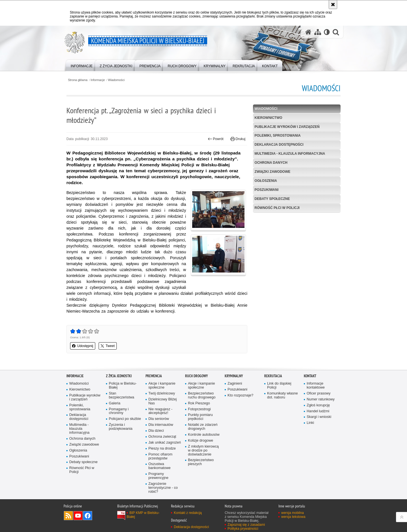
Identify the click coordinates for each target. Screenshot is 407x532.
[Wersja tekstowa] (327, 32)
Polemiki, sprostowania (278, 136)
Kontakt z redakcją (188, 513)
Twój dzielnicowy (162, 393)
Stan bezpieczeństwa (122, 395)
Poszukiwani (267, 190)
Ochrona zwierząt (162, 437)
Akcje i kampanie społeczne (162, 386)
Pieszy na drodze (162, 449)
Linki (310, 423)
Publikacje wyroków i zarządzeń (287, 127)
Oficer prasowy (319, 393)
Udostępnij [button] (83, 346)
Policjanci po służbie (125, 419)
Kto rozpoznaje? (240, 395)
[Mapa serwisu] (318, 32)
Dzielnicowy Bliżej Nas (163, 401)
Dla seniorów (159, 419)
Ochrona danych (271, 163)
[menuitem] (82, 65)
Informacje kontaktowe (316, 386)
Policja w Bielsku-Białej (123, 386)
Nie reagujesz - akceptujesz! (160, 411)
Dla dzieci (156, 431)
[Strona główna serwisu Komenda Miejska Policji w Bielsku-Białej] (308, 32)
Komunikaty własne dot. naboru (282, 395)
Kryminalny (234, 376)
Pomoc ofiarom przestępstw (160, 456)
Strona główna (78, 80)
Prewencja (154, 376)
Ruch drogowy (196, 376)
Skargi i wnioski (319, 417)
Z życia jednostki (119, 376)
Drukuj (238, 139)
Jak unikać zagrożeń (165, 443)
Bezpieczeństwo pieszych (201, 462)
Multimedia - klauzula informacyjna (290, 154)
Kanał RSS (68, 516)
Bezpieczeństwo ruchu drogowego (202, 395)
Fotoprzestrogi (199, 409)
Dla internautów (161, 425)
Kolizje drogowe (201, 441)
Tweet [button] (108, 346)
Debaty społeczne (272, 199)
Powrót (216, 139)
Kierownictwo (269, 118)
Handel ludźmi (318, 411)
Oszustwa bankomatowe (160, 466)
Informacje (98, 80)
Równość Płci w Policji (277, 208)
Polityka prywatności (243, 529)
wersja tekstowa (293, 517)
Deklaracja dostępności (279, 145)
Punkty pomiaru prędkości (200, 417)
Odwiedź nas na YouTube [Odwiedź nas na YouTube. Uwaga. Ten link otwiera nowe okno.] (78, 516)
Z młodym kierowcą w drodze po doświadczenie (203, 451)
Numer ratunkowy (321, 399)
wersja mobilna (293, 513)
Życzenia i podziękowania (121, 427)
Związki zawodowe (273, 172)
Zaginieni (235, 384)
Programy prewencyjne (158, 476)
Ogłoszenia (266, 181)
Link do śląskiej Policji (279, 386)
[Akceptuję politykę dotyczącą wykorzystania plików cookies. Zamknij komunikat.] (333, 5)
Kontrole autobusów (204, 435)
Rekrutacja (273, 376)
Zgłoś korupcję (318, 405)
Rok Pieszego (199, 403)
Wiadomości (116, 80)
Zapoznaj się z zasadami (246, 525)
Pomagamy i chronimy (119, 411)
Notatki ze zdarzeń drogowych (203, 427)
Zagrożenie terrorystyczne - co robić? (163, 488)
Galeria (115, 403)
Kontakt (310, 376)
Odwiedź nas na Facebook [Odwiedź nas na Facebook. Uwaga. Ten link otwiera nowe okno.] (88, 516)
